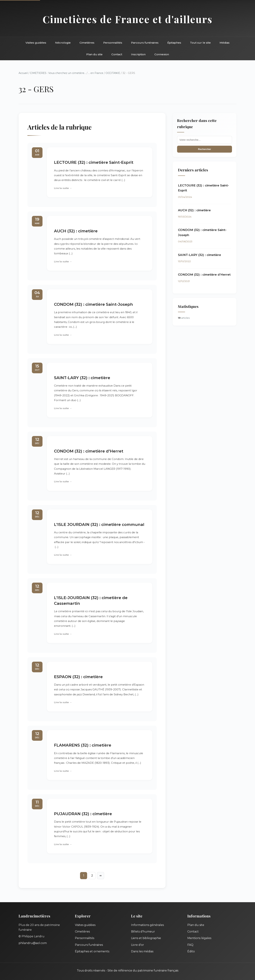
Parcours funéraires (145, 43)
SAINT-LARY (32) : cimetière (82, 378)
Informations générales (147, 925)
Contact (117, 54)
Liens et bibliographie (146, 938)
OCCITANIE (113, 73)
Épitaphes (174, 43)
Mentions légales (199, 938)
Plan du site (94, 54)
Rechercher (204, 149)
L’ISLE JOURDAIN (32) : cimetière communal (99, 524)
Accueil (23, 73)
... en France (96, 73)
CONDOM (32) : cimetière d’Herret (89, 451)
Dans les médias (142, 951)
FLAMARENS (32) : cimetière (83, 745)
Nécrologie (63, 43)
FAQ (190, 945)
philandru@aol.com (33, 943)
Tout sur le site (200, 43)
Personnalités (113, 43)
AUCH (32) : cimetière (76, 231)
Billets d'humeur (143, 932)
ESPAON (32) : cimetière (78, 677)
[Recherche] (205, 140)
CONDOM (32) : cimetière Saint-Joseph (93, 304)
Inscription (138, 54)
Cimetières (87, 43)
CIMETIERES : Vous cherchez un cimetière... (58, 73)
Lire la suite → (63, 188)
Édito (191, 951)
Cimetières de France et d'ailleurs (128, 19)
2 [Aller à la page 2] (92, 876)
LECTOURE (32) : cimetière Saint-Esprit (94, 162)
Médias (225, 43)
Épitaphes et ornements (92, 951)
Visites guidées (36, 43)
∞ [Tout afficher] (100, 876)
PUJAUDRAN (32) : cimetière (83, 814)
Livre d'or (138, 945)
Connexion (162, 54)
